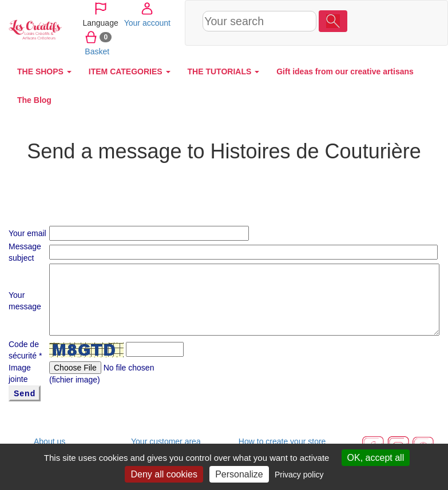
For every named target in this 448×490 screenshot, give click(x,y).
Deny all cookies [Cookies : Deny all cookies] (164, 474)
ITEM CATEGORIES (130, 71)
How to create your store (282, 441)
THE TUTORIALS (224, 71)
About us (49, 441)
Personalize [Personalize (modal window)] (239, 474)
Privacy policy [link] (299, 475)
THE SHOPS (44, 71)
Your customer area (166, 441)
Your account (372, 22)
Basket (363, 51)
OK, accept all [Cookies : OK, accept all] (376, 458)
